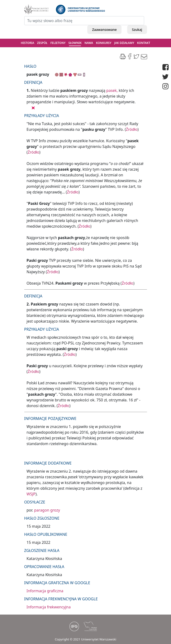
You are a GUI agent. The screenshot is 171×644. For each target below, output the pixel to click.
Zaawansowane (104, 30)
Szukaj (137, 30)
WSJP (31, 494)
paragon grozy (47, 510)
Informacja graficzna (45, 591)
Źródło (132, 129)
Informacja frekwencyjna (49, 607)
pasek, (112, 90)
